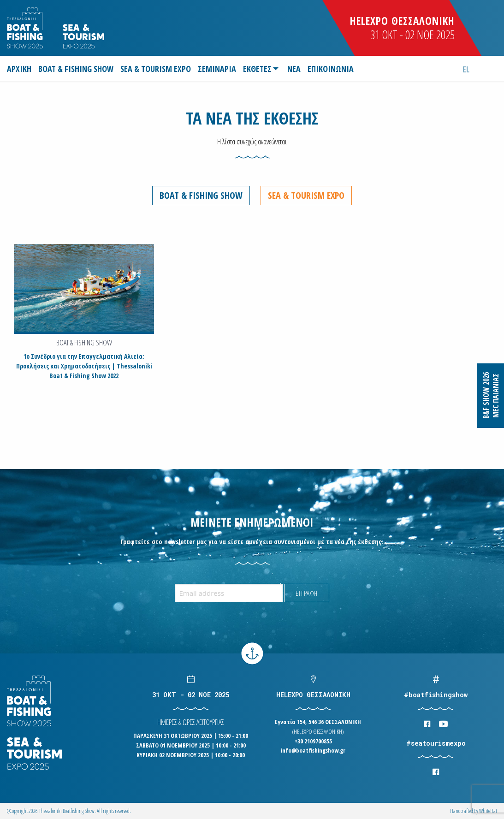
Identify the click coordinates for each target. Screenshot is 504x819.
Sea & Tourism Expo (306, 195)
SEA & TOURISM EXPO (156, 69)
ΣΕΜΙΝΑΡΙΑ (217, 69)
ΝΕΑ (294, 69)
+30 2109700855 (313, 741)
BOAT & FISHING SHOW (76, 69)
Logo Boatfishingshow (26, 28)
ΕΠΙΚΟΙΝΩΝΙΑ (331, 69)
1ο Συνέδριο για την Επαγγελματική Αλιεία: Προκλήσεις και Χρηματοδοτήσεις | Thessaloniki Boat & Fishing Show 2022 (84, 366)
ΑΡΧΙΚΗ (19, 69)
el (466, 69)
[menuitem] (21, 69)
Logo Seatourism (83, 36)
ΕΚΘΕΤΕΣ (257, 69)
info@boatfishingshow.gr (313, 750)
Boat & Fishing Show (201, 195)
